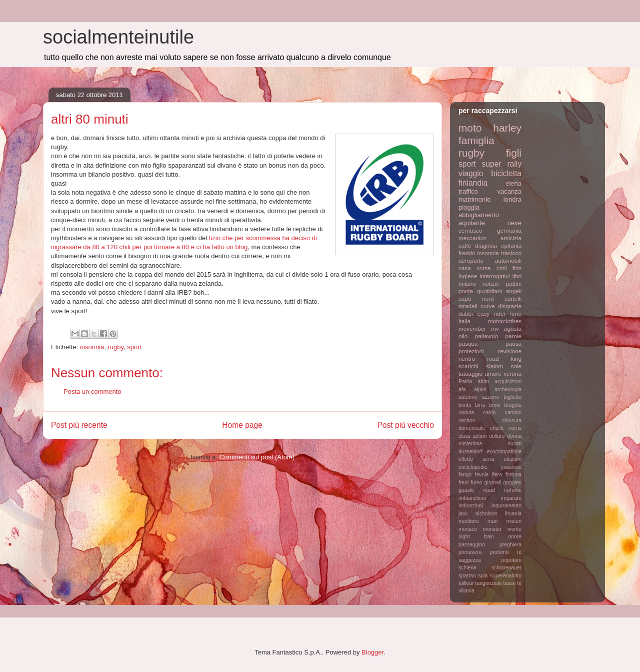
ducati (514, 444)
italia (464, 321)
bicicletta (506, 173)
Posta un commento (92, 392)
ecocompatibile (504, 452)
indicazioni (471, 506)
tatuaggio (470, 374)
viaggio (471, 173)
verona (512, 374)
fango (465, 475)
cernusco (470, 230)
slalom (494, 366)
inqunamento (506, 506)
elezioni (513, 459)
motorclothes (505, 321)
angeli (514, 291)
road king (504, 359)
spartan (467, 576)
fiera (497, 475)
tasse (510, 583)
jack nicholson (478, 514)
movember (472, 328)
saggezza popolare (490, 560)
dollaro (497, 436)
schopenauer (506, 568)
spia (483, 576)
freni (463, 483)
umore (493, 374)
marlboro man (478, 521)
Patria (465, 382)
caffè (465, 245)
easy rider (491, 313)
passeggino (472, 545)
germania (509, 230)
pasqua (468, 344)
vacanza (509, 191)
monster (492, 529)
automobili (508, 260)
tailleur (466, 583)
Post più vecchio (405, 425)
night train (476, 537)
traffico (468, 191)
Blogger (372, 652)
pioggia (469, 207)
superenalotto (506, 576)
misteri (514, 521)
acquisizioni (508, 382)
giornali (493, 483)
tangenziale (489, 583)
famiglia (476, 140)
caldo (489, 413)
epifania (511, 245)
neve (514, 223)
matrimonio (474, 199)
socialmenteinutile (118, 37)
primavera (470, 552)
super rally (502, 164)
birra (480, 405)
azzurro (491, 397)
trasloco (511, 253)
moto (470, 128)
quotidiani (489, 291)
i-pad (489, 490)
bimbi (465, 405)
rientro (467, 359)
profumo (499, 552)
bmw (494, 405)
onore (515, 537)
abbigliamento (479, 215)
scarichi (468, 366)
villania (466, 591)
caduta (466, 413)
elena (513, 183)
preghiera (510, 545)
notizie (491, 283)
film (517, 268)
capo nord (476, 298)
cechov (467, 421)
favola (482, 475)
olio (463, 336)
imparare (511, 498)
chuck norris (506, 428)
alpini (480, 390)
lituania (513, 514)
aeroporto (471, 260)
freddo (467, 253)
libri (517, 276)
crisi (502, 268)
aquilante (472, 223)
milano (467, 283)
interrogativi (494, 276)
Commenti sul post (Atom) (257, 457)
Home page (242, 425)
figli (514, 153)
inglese (468, 276)
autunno (468, 397)
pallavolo (486, 336)
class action (472, 436)
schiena (467, 568)
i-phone (513, 490)
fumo (476, 483)
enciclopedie (473, 467)
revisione (510, 351)
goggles (512, 483)
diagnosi (486, 245)
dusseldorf (470, 452)
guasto (466, 490)
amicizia (511, 238)
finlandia (473, 183)
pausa (513, 344)
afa (462, 390)
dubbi (466, 313)
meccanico (472, 238)
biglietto (512, 397)
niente (514, 529)
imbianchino (472, 498)
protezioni (471, 351)
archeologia (508, 390)
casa (465, 268)
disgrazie (510, 306)
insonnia (92, 347)
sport (134, 347)
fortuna (513, 475)
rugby (115, 347)
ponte (466, 291)
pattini (514, 283)
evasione (511, 467)
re (519, 552)
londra (512, 199)
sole (516, 366)
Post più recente (79, 425)
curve (488, 306)
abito (483, 382)
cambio (513, 413)
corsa (484, 268)
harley (507, 128)
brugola (513, 405)
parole (514, 336)
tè (519, 583)
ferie (516, 313)
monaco (468, 529)
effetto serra (476, 459)
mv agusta (506, 328)
